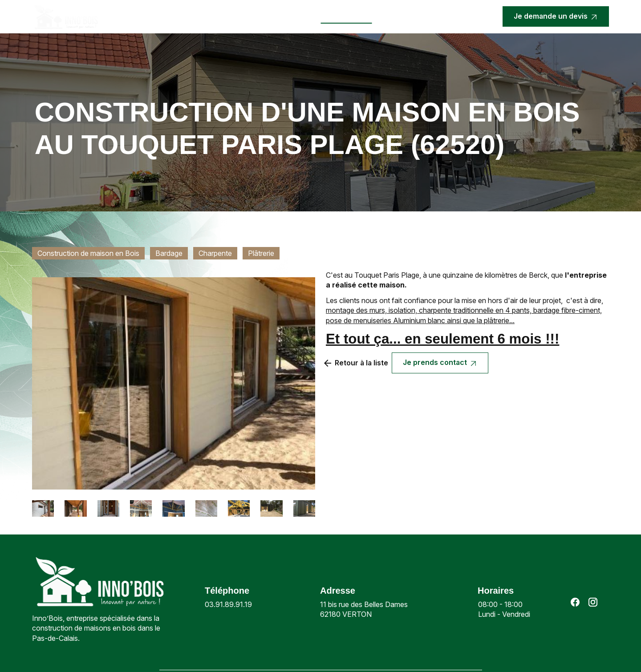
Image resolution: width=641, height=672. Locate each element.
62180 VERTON (365, 609)
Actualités (294, 16)
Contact (396, 16)
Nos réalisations (347, 16)
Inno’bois (182, 16)
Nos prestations (233, 16)
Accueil (145, 16)
